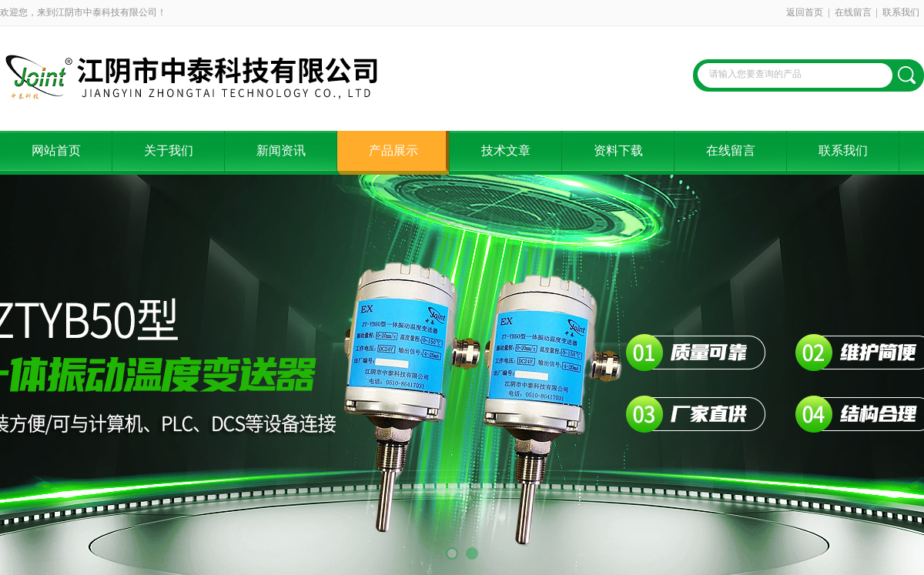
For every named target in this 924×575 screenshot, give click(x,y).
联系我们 (901, 12)
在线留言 (853, 12)
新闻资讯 (281, 150)
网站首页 (56, 150)
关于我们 (169, 150)
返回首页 (805, 12)
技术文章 (506, 150)
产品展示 (393, 150)
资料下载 (618, 150)
